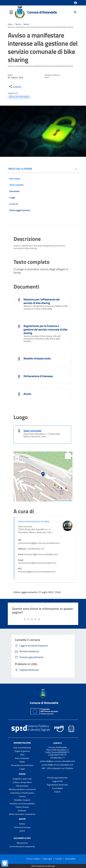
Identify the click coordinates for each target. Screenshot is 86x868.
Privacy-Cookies (33, 859)
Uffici (22, 755)
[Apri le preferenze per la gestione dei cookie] (5, 863)
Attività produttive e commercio (22, 789)
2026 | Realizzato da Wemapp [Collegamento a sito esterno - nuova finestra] (43, 866)
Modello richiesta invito (37, 358)
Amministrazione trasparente (22, 846)
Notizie (26, 24)
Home (10, 24)
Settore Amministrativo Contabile (34, 521)
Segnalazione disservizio (57, 785)
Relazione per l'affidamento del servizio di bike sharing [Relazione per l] (42, 301)
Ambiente (22, 811)
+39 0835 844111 (57, 758)
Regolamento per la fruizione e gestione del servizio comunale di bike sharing (45, 329)
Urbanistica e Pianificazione (22, 793)
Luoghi (22, 769)
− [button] (17, 459)
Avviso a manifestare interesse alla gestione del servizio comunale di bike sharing (40, 27)
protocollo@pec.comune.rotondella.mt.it (57, 761)
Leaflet (56, 500)
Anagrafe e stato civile (22, 779)
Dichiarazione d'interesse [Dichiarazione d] (38, 376)
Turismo (22, 796)
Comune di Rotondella (42, 12)
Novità (18, 24)
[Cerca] (75, 12)
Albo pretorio (22, 843)
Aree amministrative (22, 748)
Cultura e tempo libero (22, 782)
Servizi (22, 774)
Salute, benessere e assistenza (22, 814)
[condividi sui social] (15, 86)
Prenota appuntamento (57, 778)
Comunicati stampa (22, 827)
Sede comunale (32, 431)
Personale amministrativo (22, 765)
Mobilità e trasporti (22, 800)
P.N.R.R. (57, 792)
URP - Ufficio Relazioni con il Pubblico (57, 768)
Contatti (57, 743)
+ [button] (17, 455)
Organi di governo (22, 751)
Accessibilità (57, 788)
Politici (22, 762)
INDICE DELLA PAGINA (20, 169)
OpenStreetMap (66, 500)
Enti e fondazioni (22, 758)
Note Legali (47, 859)
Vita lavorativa (22, 786)
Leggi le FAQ (57, 781)
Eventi (22, 831)
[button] (75, 3)
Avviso (27, 394)
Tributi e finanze (22, 807)
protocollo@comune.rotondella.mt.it (57, 765)
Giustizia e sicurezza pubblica (22, 803)
